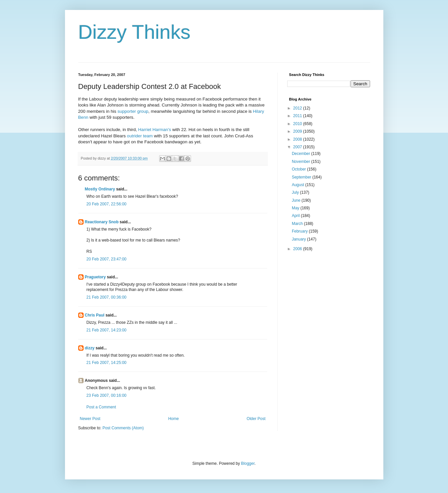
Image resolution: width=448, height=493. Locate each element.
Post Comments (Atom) (123, 428)
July (296, 192)
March (298, 224)
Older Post (256, 419)
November (302, 162)
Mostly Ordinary (100, 189)
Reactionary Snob (102, 222)
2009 (298, 131)
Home (173, 419)
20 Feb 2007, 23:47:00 (107, 259)
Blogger (248, 463)
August (299, 185)
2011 (298, 116)
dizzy (90, 348)
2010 (298, 124)
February (300, 231)
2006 (298, 249)
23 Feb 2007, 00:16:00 (107, 395)
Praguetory (95, 277)
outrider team (140, 136)
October (299, 169)
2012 (298, 108)
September (302, 177)
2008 (298, 139)
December (302, 154)
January (299, 239)
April (296, 216)
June (297, 200)
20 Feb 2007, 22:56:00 (107, 204)
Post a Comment (101, 407)
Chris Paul (95, 315)
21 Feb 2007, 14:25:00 (107, 363)
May (296, 208)
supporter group (133, 111)
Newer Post (90, 419)
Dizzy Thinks (134, 32)
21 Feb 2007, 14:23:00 (107, 330)
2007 (298, 147)
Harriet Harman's (155, 130)
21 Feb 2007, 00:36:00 (107, 297)
